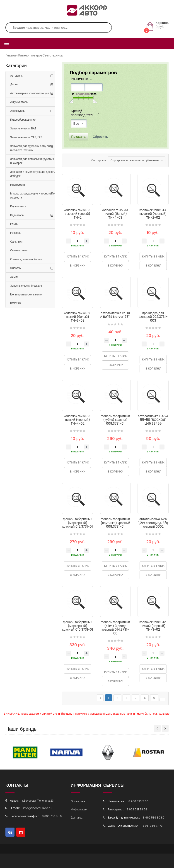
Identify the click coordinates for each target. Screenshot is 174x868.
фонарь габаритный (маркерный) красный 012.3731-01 (78, 523)
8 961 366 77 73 (152, 826)
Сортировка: (99, 160)
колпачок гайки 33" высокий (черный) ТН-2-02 (153, 214)
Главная (11, 55)
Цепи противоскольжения (26, 294)
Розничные (79, 79)
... (136, 698)
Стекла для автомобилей (26, 259)
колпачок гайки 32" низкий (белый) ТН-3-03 (78, 317)
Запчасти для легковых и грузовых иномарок (32, 161)
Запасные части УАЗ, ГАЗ (26, 137)
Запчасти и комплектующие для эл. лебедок (33, 174)
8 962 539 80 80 (153, 818)
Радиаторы (17, 215)
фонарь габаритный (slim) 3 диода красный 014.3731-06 (115, 628)
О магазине (78, 801)
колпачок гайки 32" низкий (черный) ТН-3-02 (153, 626)
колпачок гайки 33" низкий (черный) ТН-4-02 (78, 420)
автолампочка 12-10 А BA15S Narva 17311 (115, 315)
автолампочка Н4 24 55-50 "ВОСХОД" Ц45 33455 (153, 420)
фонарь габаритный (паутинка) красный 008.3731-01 (115, 523)
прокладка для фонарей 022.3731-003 (153, 317)
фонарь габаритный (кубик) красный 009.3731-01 (115, 420)
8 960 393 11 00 (138, 801)
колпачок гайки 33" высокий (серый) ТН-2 (78, 214)
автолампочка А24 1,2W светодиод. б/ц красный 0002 (153, 523)
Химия (14, 277)
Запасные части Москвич (26, 286)
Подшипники (18, 206)
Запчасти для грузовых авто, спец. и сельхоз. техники (32, 148)
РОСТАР (16, 303)
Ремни (14, 224)
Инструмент (18, 185)
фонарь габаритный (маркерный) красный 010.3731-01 (78, 626)
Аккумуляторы (19, 102)
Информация (79, 809)
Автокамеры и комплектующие (30, 93)
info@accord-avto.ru (37, 808)
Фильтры (16, 268)
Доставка (77, 818)
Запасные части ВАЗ (23, 128)
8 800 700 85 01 (52, 816)
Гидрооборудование (23, 120)
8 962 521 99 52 (137, 809)
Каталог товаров (30, 55)
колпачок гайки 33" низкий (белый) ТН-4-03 (115, 214)
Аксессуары (18, 111)
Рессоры (16, 233)
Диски (14, 84)
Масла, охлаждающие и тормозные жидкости (32, 195)
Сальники (16, 242)
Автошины (17, 76)
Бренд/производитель (82, 113)
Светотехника (52, 55)
